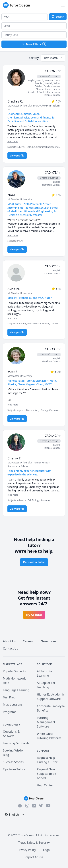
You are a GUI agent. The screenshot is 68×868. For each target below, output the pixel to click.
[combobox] (25, 17)
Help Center (45, 785)
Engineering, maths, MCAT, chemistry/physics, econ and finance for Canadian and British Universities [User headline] (32, 117)
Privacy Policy (27, 850)
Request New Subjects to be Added (47, 774)
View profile (17, 155)
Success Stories (13, 762)
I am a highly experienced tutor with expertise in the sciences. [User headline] (29, 473)
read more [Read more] (13, 141)
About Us (9, 641)
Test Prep (9, 697)
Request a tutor (34, 562)
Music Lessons (13, 705)
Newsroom (48, 641)
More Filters (34, 44)
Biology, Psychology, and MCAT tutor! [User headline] (30, 298)
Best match (53, 58)
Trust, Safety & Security (34, 843)
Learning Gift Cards (16, 743)
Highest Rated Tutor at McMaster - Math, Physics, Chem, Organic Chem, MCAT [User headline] (32, 382)
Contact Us (10, 648)
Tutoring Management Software (46, 722)
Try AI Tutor (34, 615)
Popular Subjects (14, 671)
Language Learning (16, 690)
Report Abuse (34, 857)
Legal (47, 850)
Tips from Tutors (14, 769)
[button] (34, 26)
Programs (10, 712)
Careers (28, 641)
